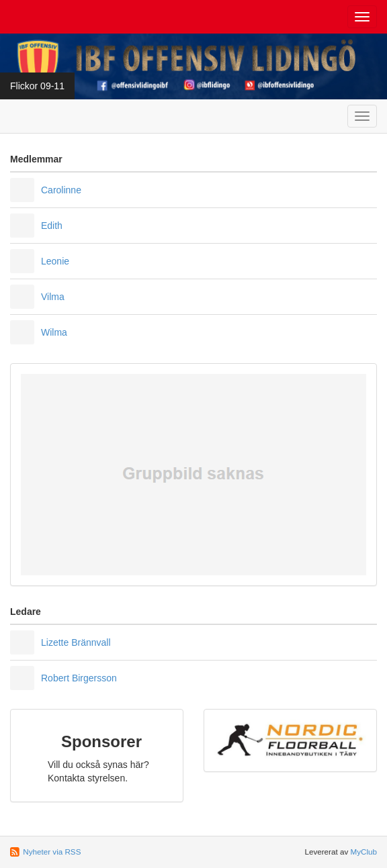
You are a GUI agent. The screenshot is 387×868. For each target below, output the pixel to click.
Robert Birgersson (79, 678)
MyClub (363, 852)
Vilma (53, 297)
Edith (52, 226)
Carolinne (61, 190)
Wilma (54, 332)
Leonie (55, 261)
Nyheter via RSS (52, 852)
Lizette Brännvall (76, 642)
